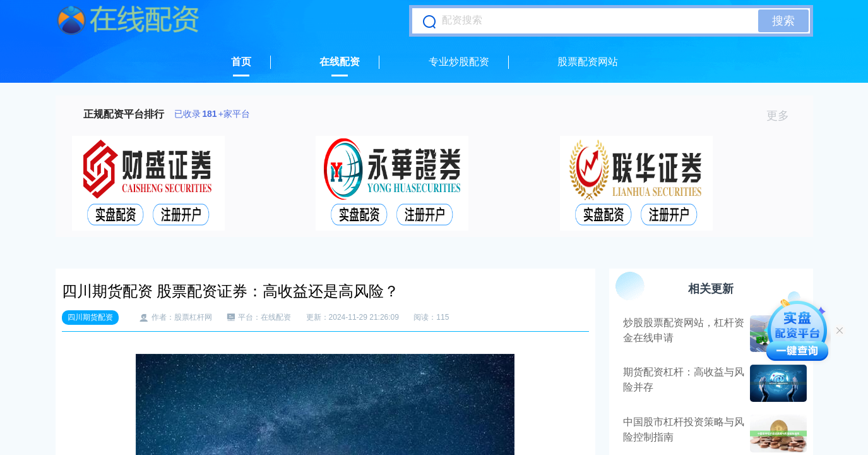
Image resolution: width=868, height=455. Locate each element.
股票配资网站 (588, 62)
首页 (241, 62)
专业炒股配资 (459, 62)
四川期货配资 (90, 317)
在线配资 (340, 62)
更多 (783, 116)
